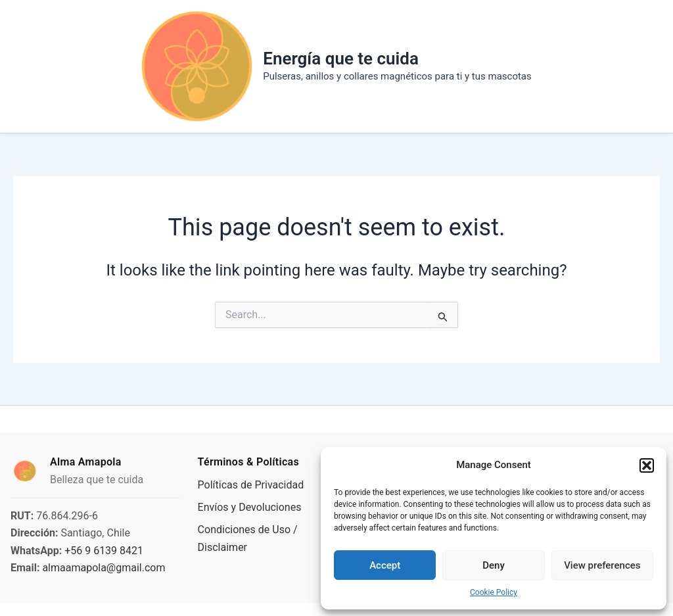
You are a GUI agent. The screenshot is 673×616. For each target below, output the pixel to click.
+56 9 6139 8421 (104, 551)
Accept (385, 565)
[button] (647, 465)
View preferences (602, 565)
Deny (494, 565)
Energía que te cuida (341, 59)
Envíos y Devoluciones (250, 507)
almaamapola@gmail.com (104, 568)
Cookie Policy (494, 592)
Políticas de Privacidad (251, 485)
